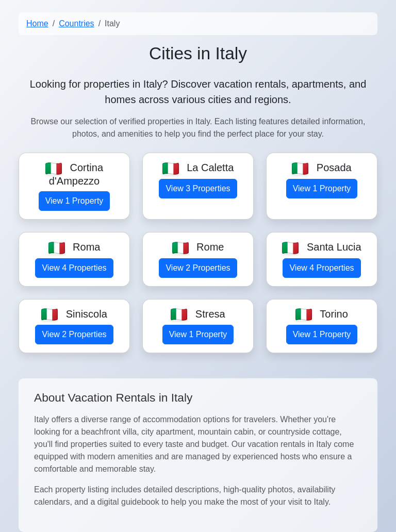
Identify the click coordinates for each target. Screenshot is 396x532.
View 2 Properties (198, 268)
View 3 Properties (198, 188)
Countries (76, 23)
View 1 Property (75, 201)
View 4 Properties (74, 268)
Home (37, 23)
